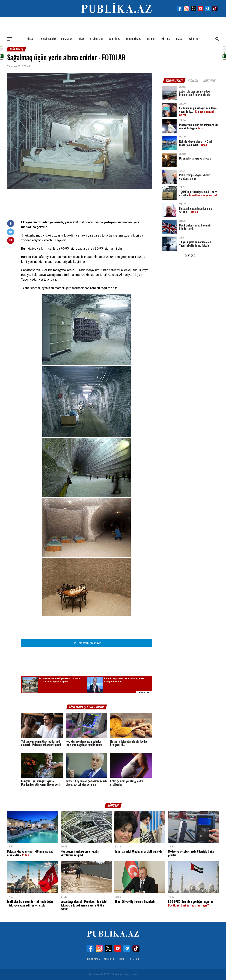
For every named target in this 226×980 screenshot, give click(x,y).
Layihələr (193, 39)
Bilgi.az (151, 39)
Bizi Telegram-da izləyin (87, 643)
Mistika (166, 39)
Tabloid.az (115, 39)
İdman (179, 39)
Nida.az (31, 39)
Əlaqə (122, 959)
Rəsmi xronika (48, 39)
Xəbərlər (109, 959)
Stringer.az (97, 39)
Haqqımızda (93, 959)
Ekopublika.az (134, 39)
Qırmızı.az (67, 39)
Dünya (81, 39)
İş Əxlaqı (134, 959)
